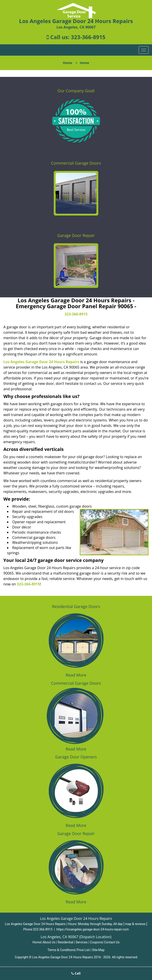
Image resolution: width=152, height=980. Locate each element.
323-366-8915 (88, 37)
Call (76, 973)
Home (67, 63)
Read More (76, 675)
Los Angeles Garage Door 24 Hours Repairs (41, 362)
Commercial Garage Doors (76, 163)
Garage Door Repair (76, 235)
